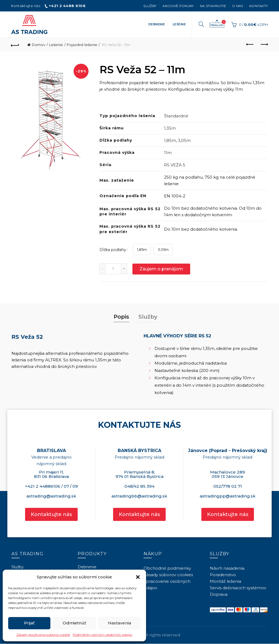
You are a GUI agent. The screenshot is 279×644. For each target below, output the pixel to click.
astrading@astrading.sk (51, 496)
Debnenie (157, 24)
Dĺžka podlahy (113, 250)
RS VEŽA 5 (175, 165)
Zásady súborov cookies (168, 575)
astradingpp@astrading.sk (228, 496)
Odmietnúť (74, 623)
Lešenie (179, 24)
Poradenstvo (223, 575)
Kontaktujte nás (51, 514)
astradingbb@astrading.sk (139, 496)
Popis (121, 317)
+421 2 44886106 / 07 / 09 (51, 486)
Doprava (219, 594)
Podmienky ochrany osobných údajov (103, 635)
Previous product (250, 44)
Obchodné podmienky (167, 568)
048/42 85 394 (139, 486)
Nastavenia (119, 623)
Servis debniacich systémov (238, 588)
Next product (264, 44)
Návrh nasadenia (227, 568)
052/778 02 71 (228, 486)
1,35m (170, 128)
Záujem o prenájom (217, 24)
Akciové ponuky (178, 6)
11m (168, 153)
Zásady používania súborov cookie (43, 635)
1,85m (170, 140)
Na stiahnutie (213, 6)
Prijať (29, 623)
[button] (138, 577)
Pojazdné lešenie (82, 45)
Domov (39, 45)
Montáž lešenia (225, 581)
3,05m (184, 140)
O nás (238, 6)
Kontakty (259, 6)
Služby (150, 6)
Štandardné (176, 116)
